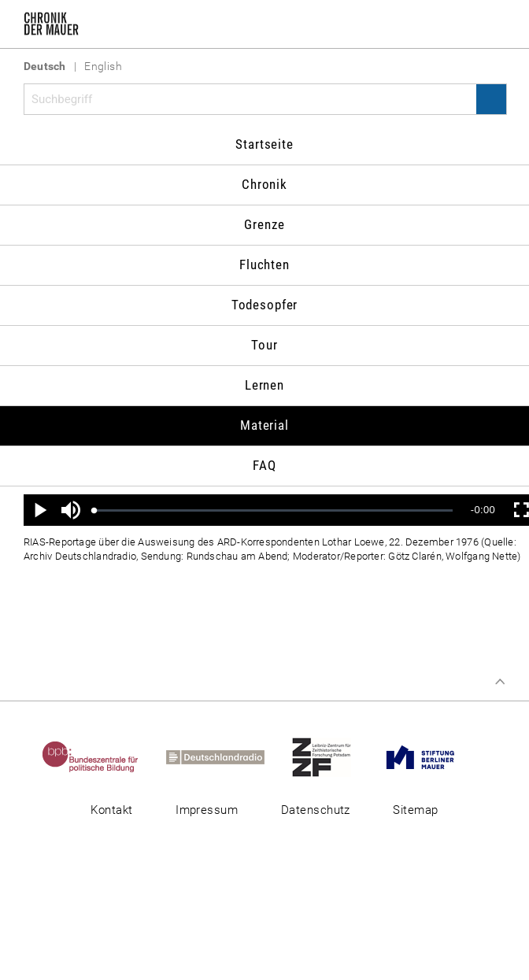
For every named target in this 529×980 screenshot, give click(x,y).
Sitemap (415, 810)
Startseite (264, 144)
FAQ (264, 465)
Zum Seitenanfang (500, 682)
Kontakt (111, 810)
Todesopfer (265, 305)
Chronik (264, 184)
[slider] (274, 510)
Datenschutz (316, 810)
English (103, 66)
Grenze (264, 224)
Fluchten (264, 264)
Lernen (264, 385)
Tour (264, 345)
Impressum (207, 810)
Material (264, 425)
